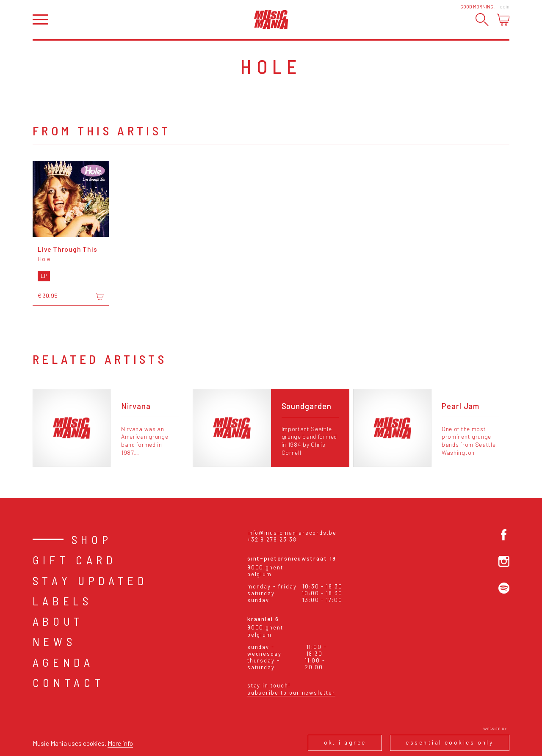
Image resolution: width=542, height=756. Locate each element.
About (58, 621)
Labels (62, 601)
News (54, 641)
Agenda (63, 662)
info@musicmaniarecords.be (292, 533)
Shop (92, 539)
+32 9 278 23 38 (272, 539)
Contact (69, 682)
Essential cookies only (449, 742)
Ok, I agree (345, 742)
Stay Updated (90, 580)
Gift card (75, 560)
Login (504, 7)
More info (120, 743)
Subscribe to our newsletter (291, 693)
